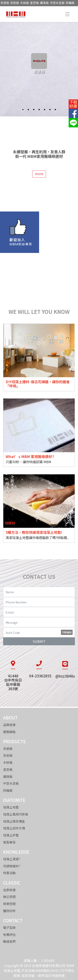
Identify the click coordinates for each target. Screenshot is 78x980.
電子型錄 (9, 927)
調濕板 (44, 3)
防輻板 (70, 3)
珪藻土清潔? (12, 859)
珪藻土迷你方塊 (14, 828)
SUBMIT (39, 641)
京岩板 (15, 3)
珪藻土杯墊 (11, 835)
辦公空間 (9, 897)
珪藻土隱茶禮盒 (14, 821)
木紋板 (25, 3)
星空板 (35, 3)
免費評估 (9, 935)
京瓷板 (5, 3)
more (39, 174)
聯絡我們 (9, 941)
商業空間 (9, 904)
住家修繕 (9, 890)
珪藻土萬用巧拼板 (16, 814)
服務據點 (9, 732)
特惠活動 (9, 873)
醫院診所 (9, 911)
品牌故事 (9, 725)
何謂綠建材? (12, 866)
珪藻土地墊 (11, 807)
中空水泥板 (57, 3)
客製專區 (9, 842)
